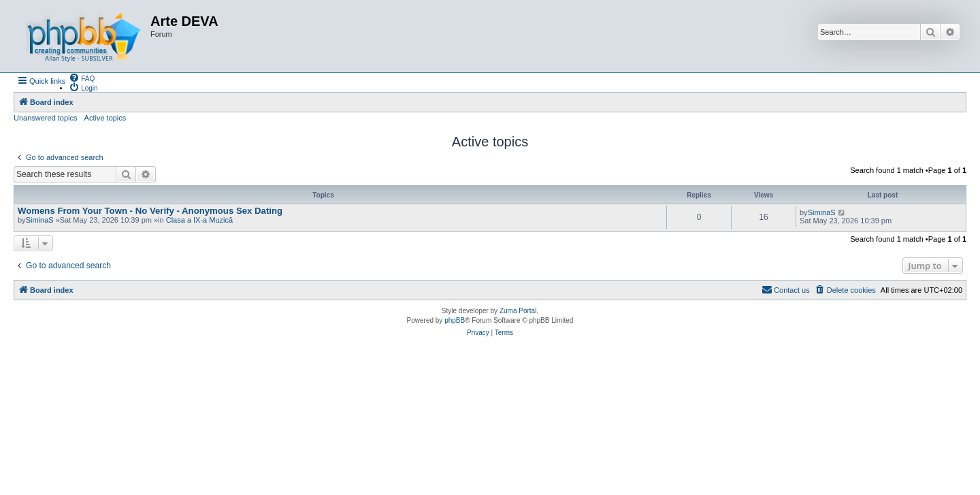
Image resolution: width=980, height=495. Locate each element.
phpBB (455, 320)
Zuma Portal (518, 311)
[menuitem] (82, 78)
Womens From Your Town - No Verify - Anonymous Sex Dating (150, 211)
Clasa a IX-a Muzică (199, 220)
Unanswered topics (46, 118)
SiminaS (40, 220)
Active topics (105, 118)
